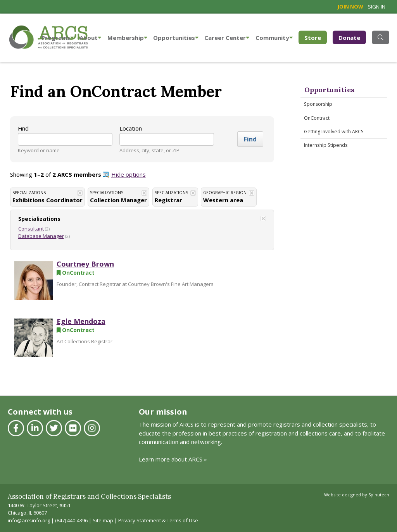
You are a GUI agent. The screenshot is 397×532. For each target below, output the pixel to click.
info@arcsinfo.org (29, 520)
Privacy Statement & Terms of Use (158, 520)
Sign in (377, 7)
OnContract (317, 118)
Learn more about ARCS (171, 459)
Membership (127, 38)
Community (274, 38)
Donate (349, 38)
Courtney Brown (85, 264)
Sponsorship (318, 104)
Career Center (227, 38)
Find (23, 128)
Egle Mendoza (81, 321)
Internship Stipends (326, 145)
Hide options (129, 174)
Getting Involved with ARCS (334, 132)
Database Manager (41, 236)
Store (316, 37)
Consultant (31, 229)
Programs (58, 38)
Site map (103, 520)
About (90, 38)
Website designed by (357, 495)
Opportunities (176, 38)
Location (131, 128)
